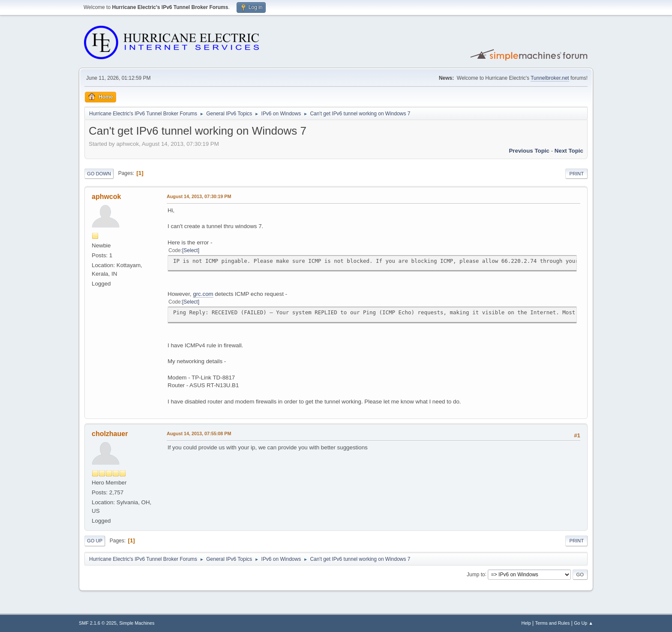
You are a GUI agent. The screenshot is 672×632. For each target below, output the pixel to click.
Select (190, 250)
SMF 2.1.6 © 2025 (98, 623)
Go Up (95, 541)
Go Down (99, 174)
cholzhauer (110, 434)
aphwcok (106, 197)
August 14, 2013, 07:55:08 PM (199, 433)
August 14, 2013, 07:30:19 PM (199, 196)
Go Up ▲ (583, 623)
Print (576, 174)
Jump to (476, 574)
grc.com (203, 294)
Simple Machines (137, 623)
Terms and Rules (553, 623)
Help (526, 623)
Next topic (569, 151)
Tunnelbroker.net (550, 78)
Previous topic (529, 151)
